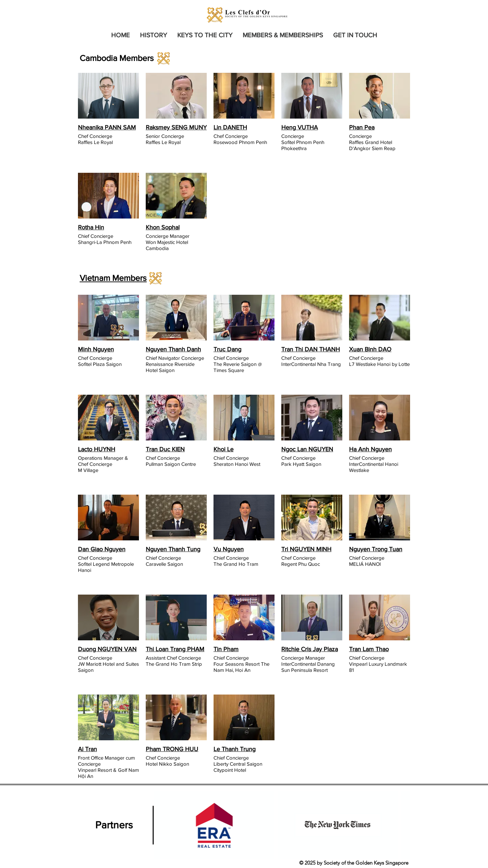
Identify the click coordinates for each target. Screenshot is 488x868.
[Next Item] (398, 825)
